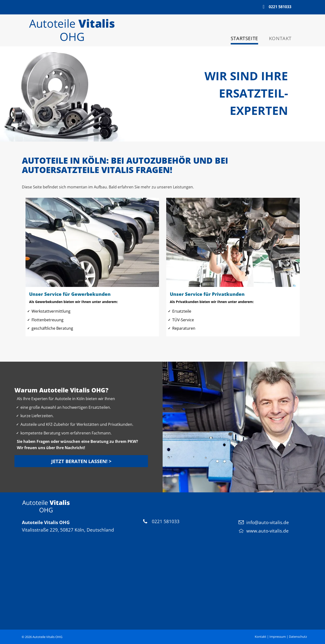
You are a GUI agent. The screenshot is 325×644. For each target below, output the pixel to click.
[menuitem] (241, 39)
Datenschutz (298, 637)
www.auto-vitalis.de (268, 531)
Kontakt (261, 637)
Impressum (278, 637)
